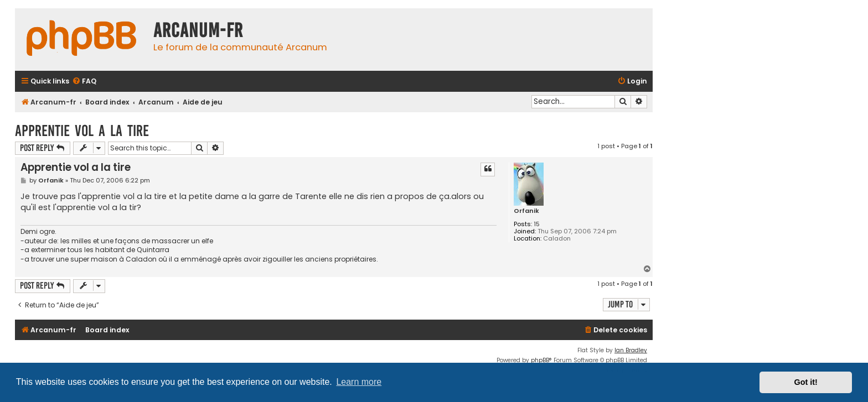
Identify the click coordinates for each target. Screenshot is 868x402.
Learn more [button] (359, 382)
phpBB (540, 360)
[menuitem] (84, 82)
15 (537, 224)
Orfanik (526, 211)
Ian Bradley (631, 350)
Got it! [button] (806, 382)
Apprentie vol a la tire (82, 131)
